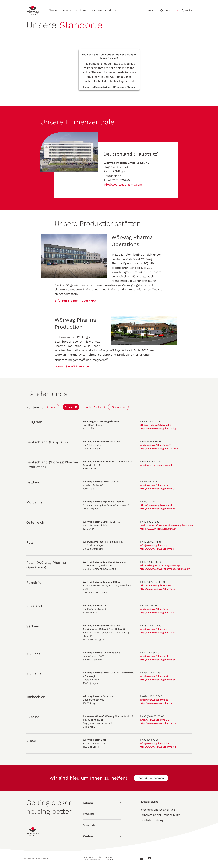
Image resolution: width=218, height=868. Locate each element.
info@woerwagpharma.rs (154, 629)
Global (166, 10)
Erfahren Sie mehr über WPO (75, 301)
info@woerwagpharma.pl (154, 545)
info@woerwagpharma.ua (154, 720)
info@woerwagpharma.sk (154, 656)
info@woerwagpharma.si (154, 676)
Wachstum (81, 10)
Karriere (97, 10)
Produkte (111, 10)
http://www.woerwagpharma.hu (158, 747)
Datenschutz (106, 857)
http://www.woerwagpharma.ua (158, 723)
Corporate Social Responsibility (160, 815)
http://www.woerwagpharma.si (157, 680)
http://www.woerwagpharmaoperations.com (165, 569)
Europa (69, 407)
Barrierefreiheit (93, 859)
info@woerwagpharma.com (123, 185)
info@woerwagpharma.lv (154, 485)
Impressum (88, 857)
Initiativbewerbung (151, 820)
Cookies (110, 859)
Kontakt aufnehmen (151, 778)
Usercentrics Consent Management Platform (115, 87)
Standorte (102, 825)
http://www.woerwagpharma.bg (158, 428)
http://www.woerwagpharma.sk (158, 660)
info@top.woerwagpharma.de (156, 465)
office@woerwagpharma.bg (155, 425)
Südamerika (118, 407)
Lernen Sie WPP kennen (72, 366)
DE (176, 10)
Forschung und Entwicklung (157, 810)
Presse (67, 10)
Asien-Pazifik (94, 407)
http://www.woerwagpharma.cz (158, 703)
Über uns (54, 10)
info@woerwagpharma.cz (154, 700)
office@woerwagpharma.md (156, 505)
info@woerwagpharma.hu (154, 743)
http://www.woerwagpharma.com (159, 448)
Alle (53, 407)
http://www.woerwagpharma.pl (157, 549)
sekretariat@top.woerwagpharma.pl (160, 565)
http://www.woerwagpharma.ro (158, 509)
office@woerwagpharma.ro (155, 585)
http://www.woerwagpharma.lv (157, 489)
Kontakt (152, 10)
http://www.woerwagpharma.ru (158, 612)
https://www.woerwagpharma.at (158, 529)
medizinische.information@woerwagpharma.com (167, 525)
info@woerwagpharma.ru (154, 609)
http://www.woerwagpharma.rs (157, 633)
